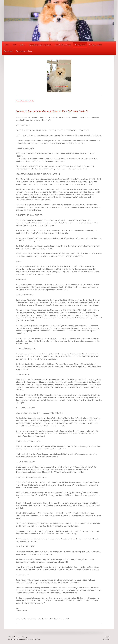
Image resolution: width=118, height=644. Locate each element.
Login (108, 637)
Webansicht (106, 639)
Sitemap (24, 637)
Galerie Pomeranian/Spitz (25, 101)
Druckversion (14, 637)
